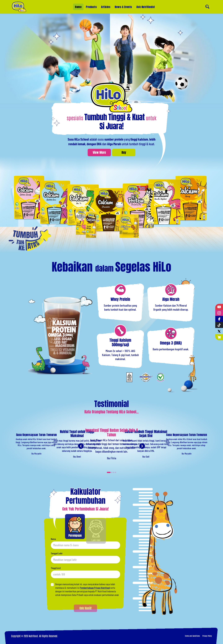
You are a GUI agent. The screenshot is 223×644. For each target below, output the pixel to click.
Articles (106, 7)
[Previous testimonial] (81, 460)
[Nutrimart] (219, 337)
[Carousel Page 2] (112, 472)
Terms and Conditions (192, 636)
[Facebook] (219, 319)
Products (91, 7)
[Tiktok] (219, 325)
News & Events (123, 7)
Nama (53, 552)
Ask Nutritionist (146, 7)
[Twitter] (219, 331)
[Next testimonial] (142, 460)
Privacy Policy (207, 636)
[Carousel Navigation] (111, 446)
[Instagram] (219, 313)
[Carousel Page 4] (116, 472)
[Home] (19, 7)
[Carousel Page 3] (114, 472)
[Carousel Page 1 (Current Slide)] (109, 472)
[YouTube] (219, 307)
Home (78, 7)
